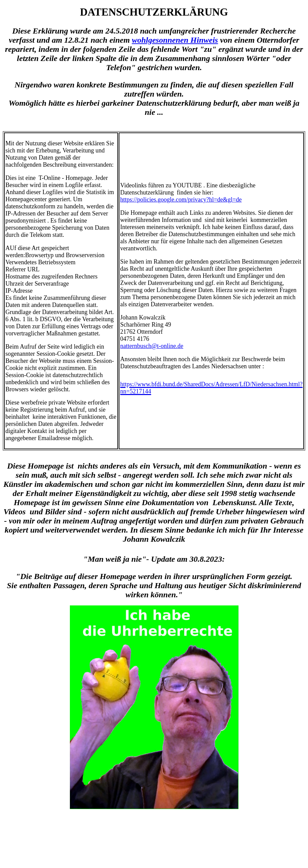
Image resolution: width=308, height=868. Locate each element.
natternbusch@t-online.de (152, 346)
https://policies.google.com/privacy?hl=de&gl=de (181, 200)
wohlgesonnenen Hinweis (175, 40)
